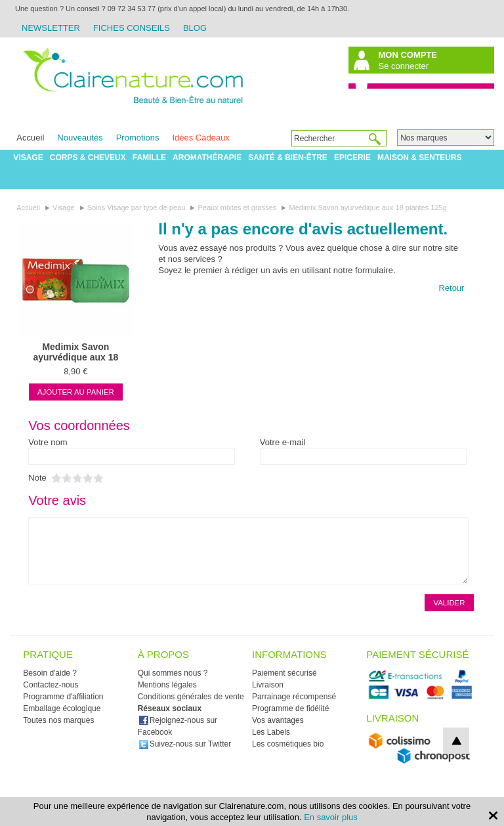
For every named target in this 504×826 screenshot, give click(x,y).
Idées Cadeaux (200, 138)
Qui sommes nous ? (173, 673)
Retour (451, 288)
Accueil (30, 138)
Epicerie (352, 158)
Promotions (138, 138)
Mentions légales (167, 685)
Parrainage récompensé (294, 697)
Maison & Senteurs (420, 158)
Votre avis (57, 500)
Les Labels (271, 732)
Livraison (268, 685)
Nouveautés (80, 138)
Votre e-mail (283, 442)
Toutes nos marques (58, 720)
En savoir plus (331, 817)
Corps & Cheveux (88, 158)
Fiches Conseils (132, 28)
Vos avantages (278, 720)
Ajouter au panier (76, 392)
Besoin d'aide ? (50, 673)
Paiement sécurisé (284, 673)
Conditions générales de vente (191, 697)
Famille (149, 158)
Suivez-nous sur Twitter (185, 744)
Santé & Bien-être (288, 158)
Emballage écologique (62, 708)
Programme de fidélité (290, 708)
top (456, 741)
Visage (28, 158)
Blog (195, 28)
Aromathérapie (207, 158)
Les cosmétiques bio (288, 744)
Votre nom (48, 442)
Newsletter (51, 28)
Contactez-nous (51, 685)
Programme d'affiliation (63, 697)
